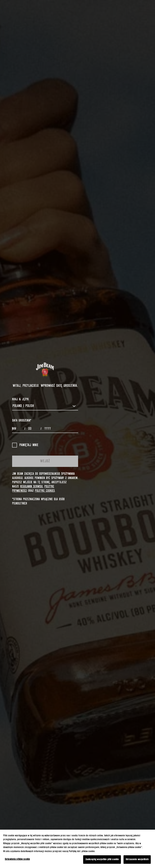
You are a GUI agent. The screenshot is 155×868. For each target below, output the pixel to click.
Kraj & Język (20, 399)
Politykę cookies (45, 491)
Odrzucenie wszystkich (137, 859)
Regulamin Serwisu (31, 486)
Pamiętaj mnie (25, 445)
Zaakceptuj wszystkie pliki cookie (102, 859)
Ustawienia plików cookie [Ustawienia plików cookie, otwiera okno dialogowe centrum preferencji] (17, 859)
